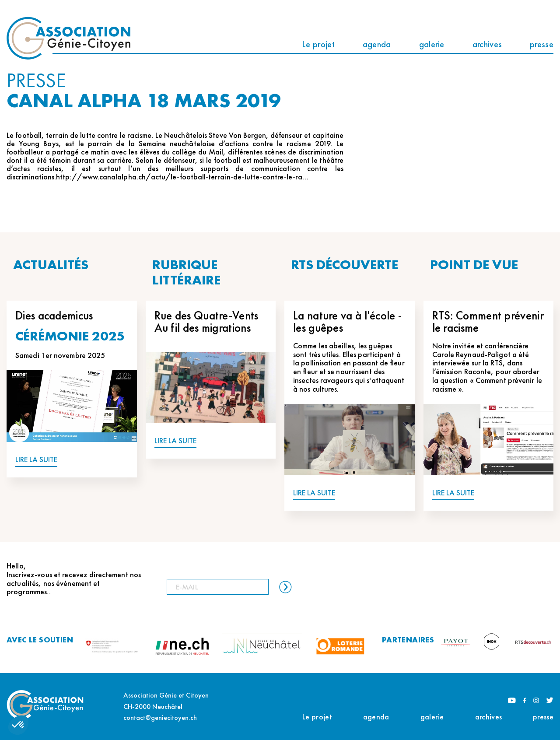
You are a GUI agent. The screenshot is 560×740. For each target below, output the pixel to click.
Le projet (318, 44)
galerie (432, 44)
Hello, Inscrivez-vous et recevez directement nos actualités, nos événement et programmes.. (74, 579)
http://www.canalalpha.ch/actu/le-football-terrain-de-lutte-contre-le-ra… (182, 177)
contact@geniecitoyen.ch (160, 717)
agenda (377, 44)
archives (487, 44)
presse (542, 44)
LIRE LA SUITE (36, 460)
